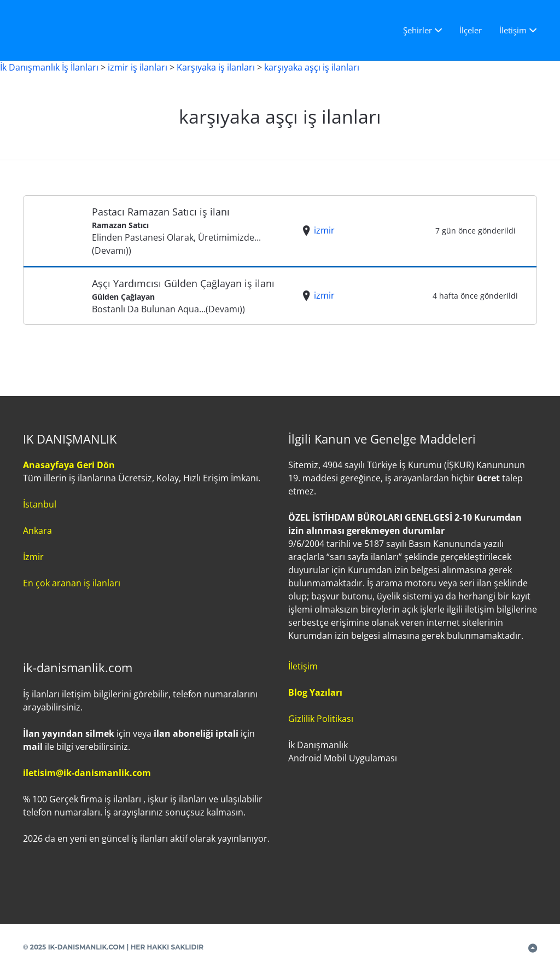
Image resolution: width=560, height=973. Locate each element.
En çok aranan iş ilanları (72, 583)
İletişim (513, 30)
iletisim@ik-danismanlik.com (87, 773)
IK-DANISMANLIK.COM (87, 947)
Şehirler (418, 30)
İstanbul (40, 504)
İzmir (33, 557)
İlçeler (471, 30)
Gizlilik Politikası (321, 719)
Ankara (37, 531)
